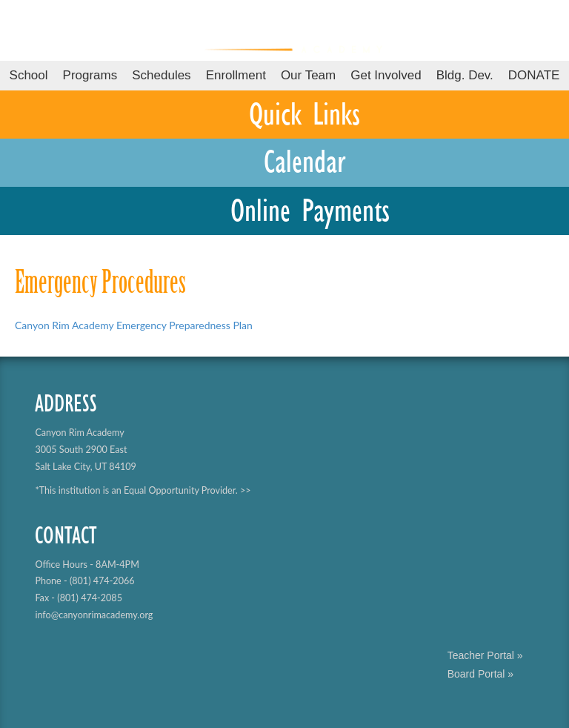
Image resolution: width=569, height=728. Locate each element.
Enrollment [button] (236, 75)
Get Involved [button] (386, 75)
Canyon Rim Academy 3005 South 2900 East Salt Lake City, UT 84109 (85, 449)
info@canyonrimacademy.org (94, 615)
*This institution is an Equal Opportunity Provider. (136, 490)
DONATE (534, 75)
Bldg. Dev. (465, 75)
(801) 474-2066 (102, 581)
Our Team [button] (308, 75)
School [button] (29, 75)
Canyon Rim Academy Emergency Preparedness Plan (134, 325)
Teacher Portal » (485, 655)
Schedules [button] (161, 75)
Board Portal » (481, 674)
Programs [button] (90, 75)
